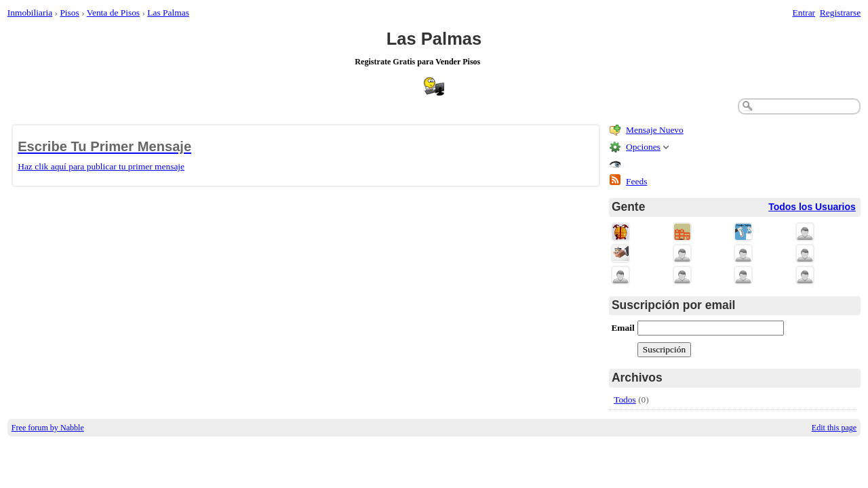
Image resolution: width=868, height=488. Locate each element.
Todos (625, 400)
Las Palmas (168, 13)
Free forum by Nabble (48, 428)
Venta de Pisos (113, 13)
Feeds (636, 181)
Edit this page (834, 428)
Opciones (643, 147)
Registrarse (840, 13)
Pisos (69, 13)
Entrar (804, 13)
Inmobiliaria (30, 13)
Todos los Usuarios (812, 207)
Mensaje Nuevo (655, 130)
